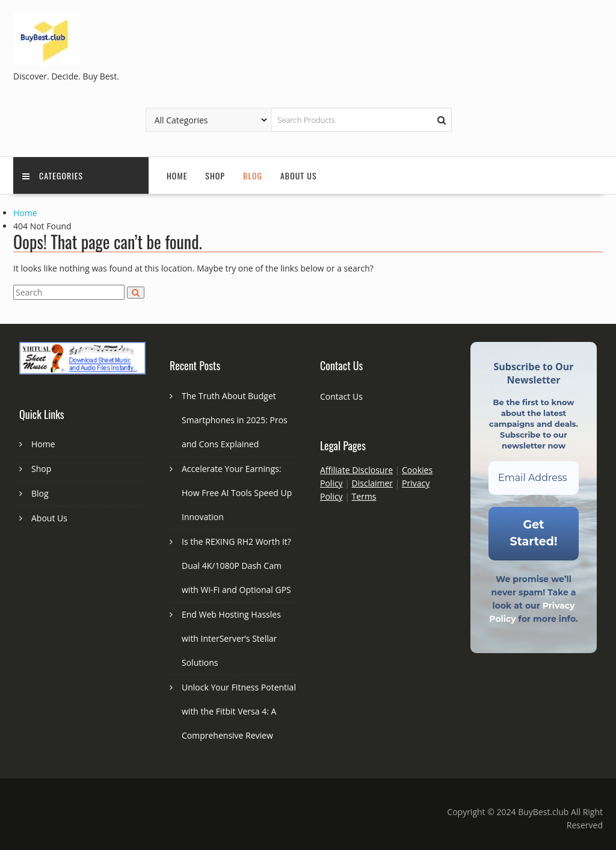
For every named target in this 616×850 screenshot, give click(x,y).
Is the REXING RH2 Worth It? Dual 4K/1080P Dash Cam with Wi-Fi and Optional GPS (236, 566)
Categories (53, 175)
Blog (253, 175)
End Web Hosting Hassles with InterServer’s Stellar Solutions (231, 638)
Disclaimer (372, 483)
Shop (215, 175)
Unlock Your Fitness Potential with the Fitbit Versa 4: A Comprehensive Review (239, 711)
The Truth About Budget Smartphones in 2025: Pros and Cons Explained (235, 420)
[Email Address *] (534, 478)
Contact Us (341, 396)
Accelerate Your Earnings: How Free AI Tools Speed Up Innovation (237, 493)
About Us (299, 175)
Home (177, 175)
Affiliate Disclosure (356, 470)
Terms (364, 496)
